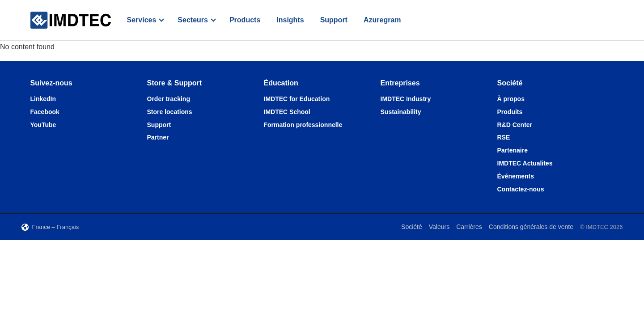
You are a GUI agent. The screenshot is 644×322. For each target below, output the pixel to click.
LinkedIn (43, 99)
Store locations (170, 112)
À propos (511, 99)
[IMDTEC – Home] (71, 20)
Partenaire (513, 150)
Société (412, 227)
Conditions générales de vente (531, 227)
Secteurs (193, 20)
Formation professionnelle (303, 125)
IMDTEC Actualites (525, 163)
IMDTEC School (287, 112)
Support (334, 20)
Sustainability (401, 112)
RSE (504, 137)
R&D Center (515, 125)
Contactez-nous (521, 189)
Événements (516, 176)
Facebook (45, 112)
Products (245, 20)
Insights (290, 20)
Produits (510, 112)
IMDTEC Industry (406, 99)
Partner (158, 137)
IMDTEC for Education (297, 99)
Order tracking (169, 99)
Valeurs (439, 227)
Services (142, 20)
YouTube (43, 125)
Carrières (469, 227)
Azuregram (382, 20)
